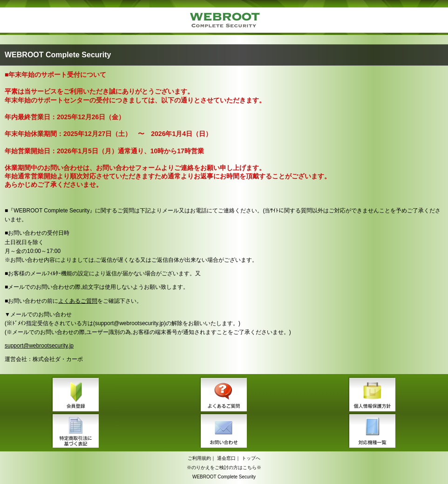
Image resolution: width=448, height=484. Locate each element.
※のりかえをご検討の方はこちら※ (224, 467)
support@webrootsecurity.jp (39, 346)
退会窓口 (226, 458)
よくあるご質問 (78, 301)
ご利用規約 (199, 458)
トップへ (251, 458)
